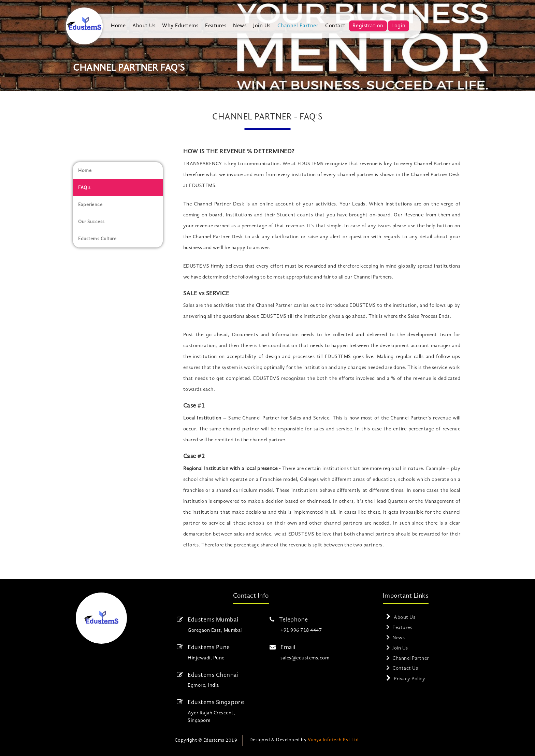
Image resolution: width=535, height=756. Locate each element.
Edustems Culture (97, 239)
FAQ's (84, 188)
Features (216, 26)
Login (399, 26)
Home (118, 26)
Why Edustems (180, 26)
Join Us (262, 26)
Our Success (91, 222)
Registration (368, 26)
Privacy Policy (409, 679)
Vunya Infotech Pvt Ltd (333, 740)
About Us (144, 26)
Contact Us (405, 668)
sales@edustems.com (305, 658)
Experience (90, 205)
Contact (335, 26)
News (240, 26)
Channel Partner (298, 26)
